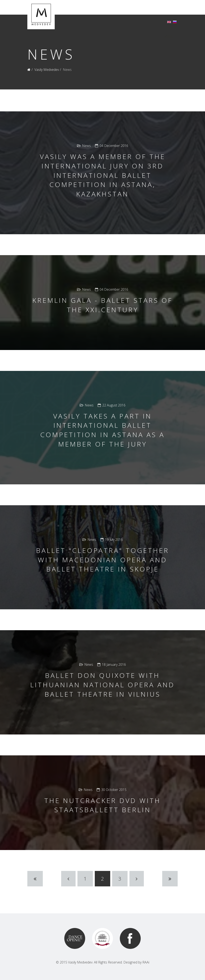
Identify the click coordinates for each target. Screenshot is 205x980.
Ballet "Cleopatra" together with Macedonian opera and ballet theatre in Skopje (103, 560)
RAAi (146, 962)
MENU (171, 37)
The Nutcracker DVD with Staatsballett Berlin (102, 805)
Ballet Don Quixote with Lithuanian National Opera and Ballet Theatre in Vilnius (102, 685)
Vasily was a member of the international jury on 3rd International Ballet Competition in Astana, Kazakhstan (103, 175)
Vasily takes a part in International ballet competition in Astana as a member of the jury (102, 430)
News (86, 146)
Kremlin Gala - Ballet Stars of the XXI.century (102, 305)
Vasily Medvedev (47, 70)
